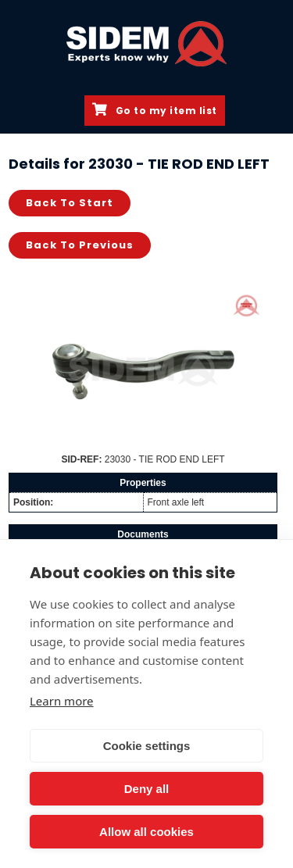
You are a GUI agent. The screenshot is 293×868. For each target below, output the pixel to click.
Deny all (147, 789)
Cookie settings (147, 746)
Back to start (70, 203)
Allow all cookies (146, 832)
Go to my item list (155, 110)
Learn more (62, 701)
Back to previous (80, 245)
